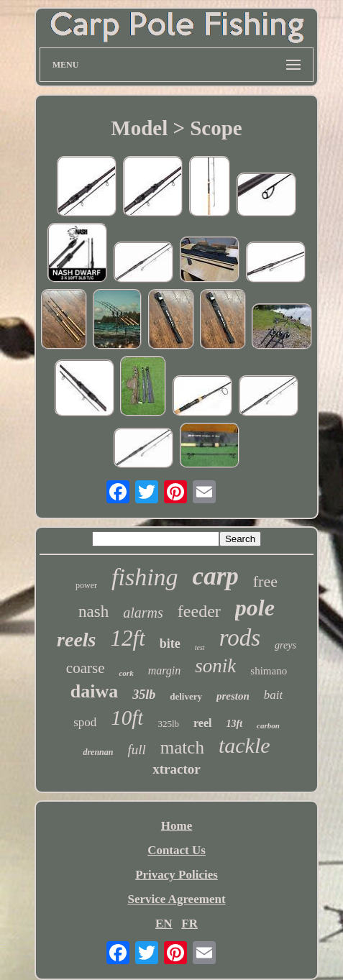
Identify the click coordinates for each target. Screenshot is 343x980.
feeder (199, 611)
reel (202, 723)
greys (285, 645)
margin (165, 670)
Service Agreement (176, 899)
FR (189, 924)
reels (76, 640)
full (136, 750)
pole (255, 608)
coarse (86, 668)
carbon (268, 725)
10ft (127, 718)
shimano (269, 671)
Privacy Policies (177, 875)
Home (177, 826)
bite (170, 644)
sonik (215, 666)
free (265, 581)
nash (93, 612)
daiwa (94, 691)
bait (273, 695)
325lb (168, 724)
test (200, 647)
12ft (128, 638)
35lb (144, 695)
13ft (235, 724)
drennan (98, 752)
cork (126, 673)
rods (240, 638)
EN (164, 924)
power (86, 585)
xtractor (176, 769)
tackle (244, 745)
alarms (143, 613)
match (182, 747)
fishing (145, 577)
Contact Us (177, 850)
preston (233, 696)
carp (216, 576)
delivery (186, 696)
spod (85, 722)
